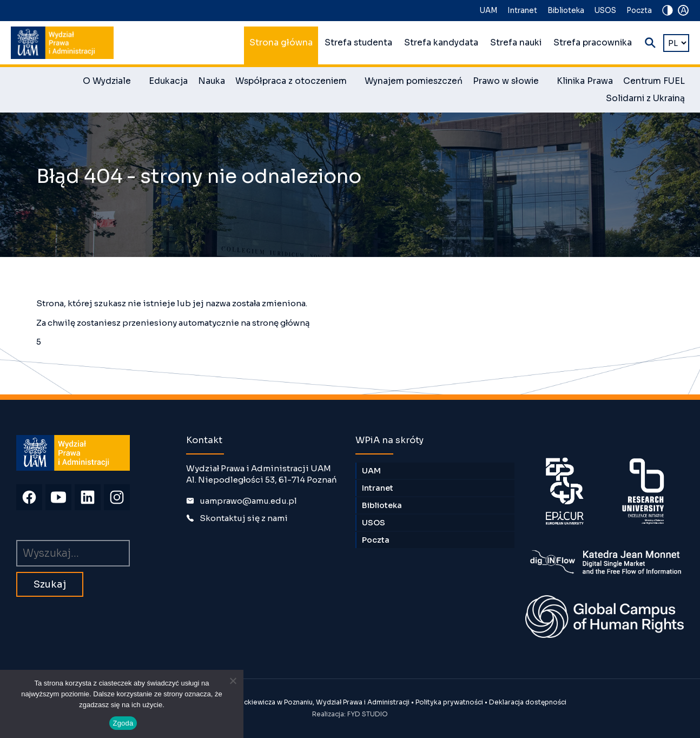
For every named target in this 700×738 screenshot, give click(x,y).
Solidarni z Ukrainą (645, 98)
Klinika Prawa (585, 81)
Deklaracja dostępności (528, 702)
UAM (488, 11)
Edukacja (168, 81)
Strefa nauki (516, 43)
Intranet (522, 11)
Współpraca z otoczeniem (295, 83)
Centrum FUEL (654, 81)
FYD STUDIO (368, 714)
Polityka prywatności (449, 702)
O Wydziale (111, 83)
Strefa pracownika (593, 43)
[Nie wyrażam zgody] (233, 681)
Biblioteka (566, 11)
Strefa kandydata (441, 43)
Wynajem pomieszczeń (414, 81)
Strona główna (281, 43)
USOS (605, 11)
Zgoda (123, 723)
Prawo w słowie (510, 83)
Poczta (639, 11)
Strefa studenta (358, 43)
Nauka (212, 81)
